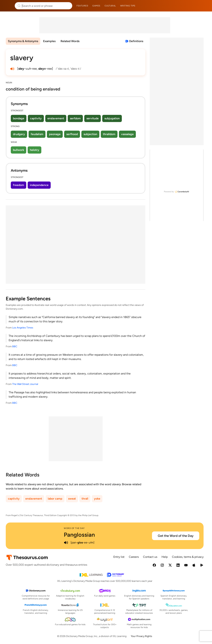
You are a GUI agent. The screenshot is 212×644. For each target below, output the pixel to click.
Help (165, 557)
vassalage (127, 134)
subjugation (112, 118)
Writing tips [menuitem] (128, 6)
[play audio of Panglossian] (66, 543)
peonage (55, 134)
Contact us (150, 557)
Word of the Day (74, 528)
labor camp (55, 499)
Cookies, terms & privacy (188, 557)
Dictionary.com (204, 6)
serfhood (72, 134)
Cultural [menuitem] (110, 6)
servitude (93, 118)
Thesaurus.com (8, 6)
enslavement (56, 118)
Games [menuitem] (96, 6)
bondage (19, 118)
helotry (34, 150)
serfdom (75, 118)
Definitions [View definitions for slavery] (136, 41)
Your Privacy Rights (141, 636)
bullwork (19, 150)
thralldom (109, 134)
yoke (97, 499)
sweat (72, 499)
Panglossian (79, 535)
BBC (15, 346)
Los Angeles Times (23, 328)
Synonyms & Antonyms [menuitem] (23, 41)
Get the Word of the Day (176, 536)
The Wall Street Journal (25, 384)
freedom (19, 185)
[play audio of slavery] (12, 69)
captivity (36, 118)
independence (39, 185)
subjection (90, 134)
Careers (134, 557)
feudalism (37, 134)
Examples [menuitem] (49, 41)
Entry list (119, 557)
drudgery (19, 134)
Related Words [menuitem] (70, 41)
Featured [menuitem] (82, 6)
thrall (85, 499)
